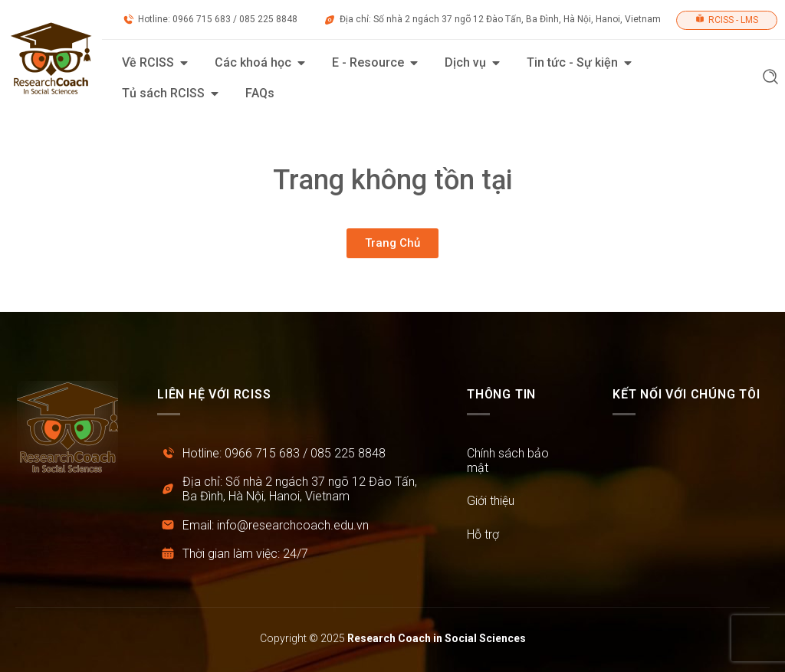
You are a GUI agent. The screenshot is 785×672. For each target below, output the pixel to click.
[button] (770, 79)
